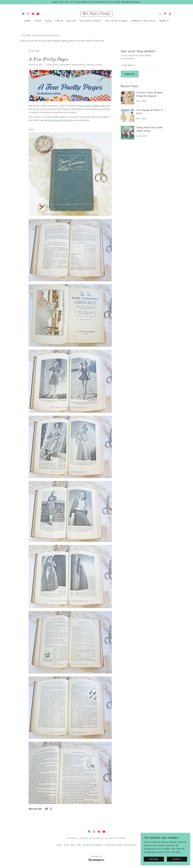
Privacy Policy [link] (130, 845)
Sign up (130, 74)
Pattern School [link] (91, 21)
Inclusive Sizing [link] (116, 21)
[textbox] (143, 65)
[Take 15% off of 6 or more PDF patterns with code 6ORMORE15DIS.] (96, 2)
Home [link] (28, 21)
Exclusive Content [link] (114, 845)
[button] (170, 14)
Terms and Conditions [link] (93, 845)
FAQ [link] (79, 845)
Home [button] (59, 845)
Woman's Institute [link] (143, 21)
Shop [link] (38, 21)
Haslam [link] (71, 21)
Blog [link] (49, 21)
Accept (177, 859)
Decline (154, 859)
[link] (23, 14)
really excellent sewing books (92, 106)
